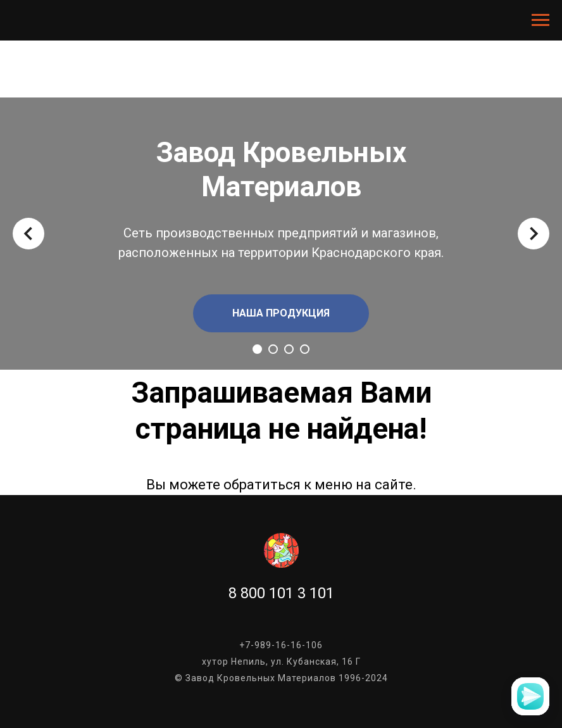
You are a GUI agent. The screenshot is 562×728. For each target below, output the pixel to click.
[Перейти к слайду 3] (289, 349)
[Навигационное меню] (540, 20)
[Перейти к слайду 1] (257, 349)
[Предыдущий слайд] (28, 234)
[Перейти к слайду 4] (305, 349)
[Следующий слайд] (534, 234)
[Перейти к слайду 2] (273, 349)
